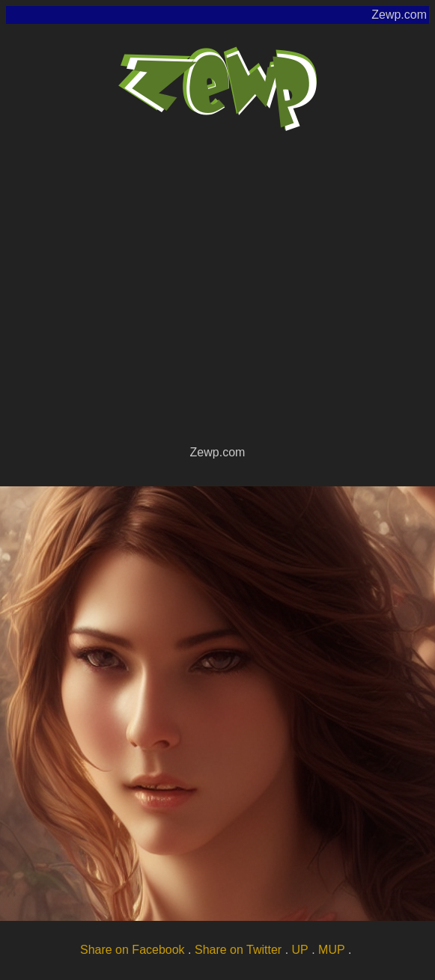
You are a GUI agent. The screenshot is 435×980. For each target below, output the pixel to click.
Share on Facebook (133, 950)
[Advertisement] (140, 294)
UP (300, 950)
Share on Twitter (238, 950)
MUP (332, 950)
